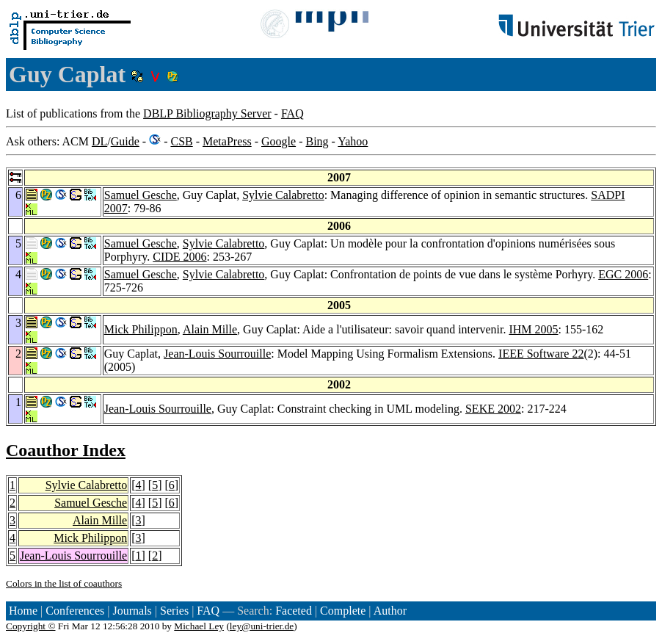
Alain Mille (210, 329)
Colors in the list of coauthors (64, 583)
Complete (343, 611)
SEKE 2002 (493, 409)
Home (23, 611)
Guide (125, 141)
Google (279, 141)
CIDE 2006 (179, 257)
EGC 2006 (623, 274)
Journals (132, 611)
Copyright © (31, 626)
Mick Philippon (141, 329)
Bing (317, 141)
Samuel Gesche (141, 195)
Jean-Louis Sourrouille (217, 354)
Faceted (294, 611)
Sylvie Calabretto (283, 195)
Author (390, 611)
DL (99, 141)
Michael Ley (199, 626)
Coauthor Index (66, 450)
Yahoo (353, 141)
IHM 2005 (533, 329)
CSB (181, 141)
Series (174, 611)
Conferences (75, 611)
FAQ (292, 113)
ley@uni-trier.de (262, 626)
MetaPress (227, 141)
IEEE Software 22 (541, 354)
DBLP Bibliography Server (207, 113)
